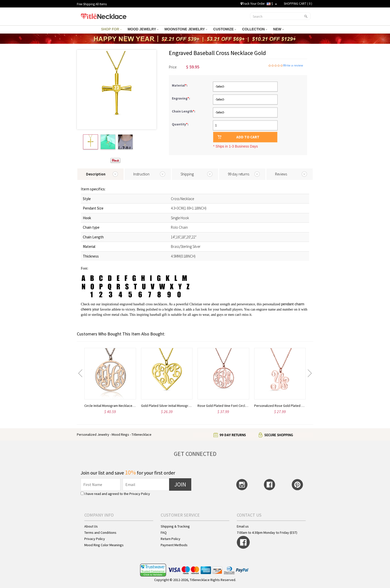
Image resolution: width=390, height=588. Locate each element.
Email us (243, 526)
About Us (91, 526)
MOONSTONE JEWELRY (186, 29)
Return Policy (171, 539)
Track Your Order (253, 4)
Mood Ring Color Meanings (104, 545)
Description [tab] (96, 174)
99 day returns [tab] (239, 174)
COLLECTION (255, 29)
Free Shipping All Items (92, 4)
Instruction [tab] (141, 174)
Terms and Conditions (100, 533)
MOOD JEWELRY (143, 29)
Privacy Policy (140, 494)
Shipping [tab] (187, 174)
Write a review (293, 65)
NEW (278, 29)
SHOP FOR (111, 29)
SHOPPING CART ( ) (298, 4)
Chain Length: (184, 111)
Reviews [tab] (281, 174)
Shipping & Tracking (175, 526)
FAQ (164, 533)
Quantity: (180, 124)
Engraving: (181, 98)
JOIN (180, 484)
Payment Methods (174, 545)
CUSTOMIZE (225, 29)
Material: (180, 85)
